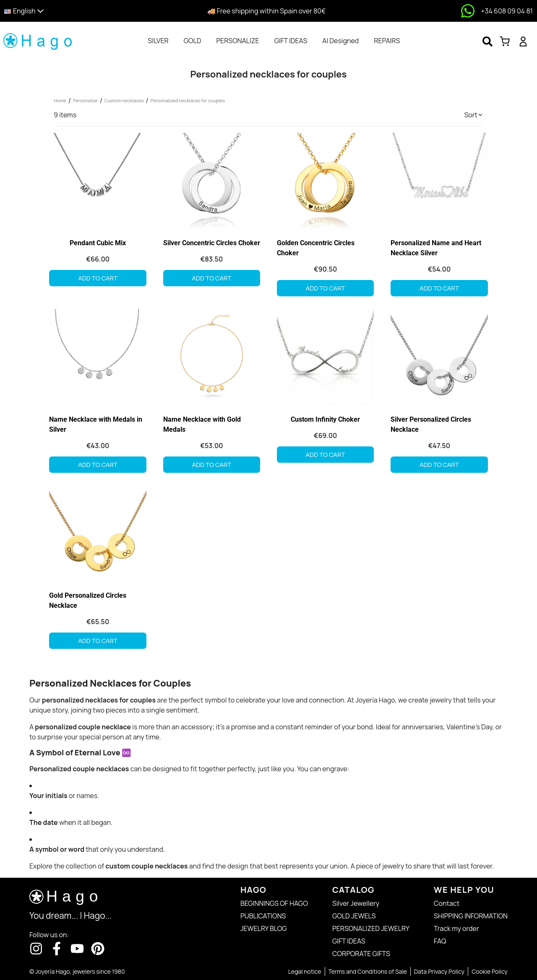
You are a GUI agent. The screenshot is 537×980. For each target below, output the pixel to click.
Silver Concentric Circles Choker (212, 243)
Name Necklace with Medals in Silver (96, 424)
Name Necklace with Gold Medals (202, 424)
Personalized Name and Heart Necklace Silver (436, 248)
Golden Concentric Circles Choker (316, 248)
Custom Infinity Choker (325, 419)
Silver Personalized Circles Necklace (431, 424)
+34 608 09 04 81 (507, 11)
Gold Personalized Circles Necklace (88, 600)
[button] (68, 11)
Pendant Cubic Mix (98, 243)
